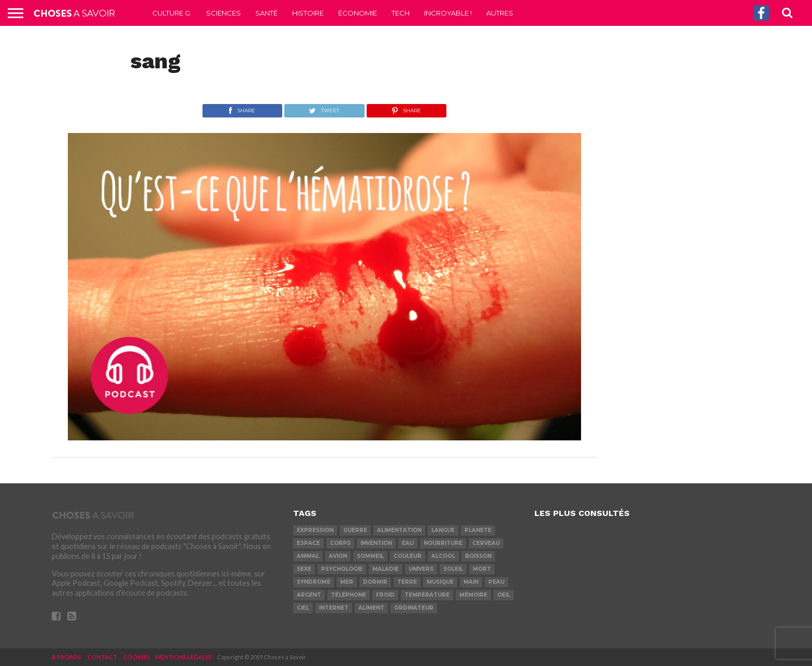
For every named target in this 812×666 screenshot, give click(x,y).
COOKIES (136, 657)
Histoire (308, 13)
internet (334, 608)
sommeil (370, 556)
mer (347, 582)
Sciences (223, 13)
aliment (371, 608)
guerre (355, 530)
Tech (401, 13)
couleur (408, 556)
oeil (504, 595)
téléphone (349, 595)
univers (421, 569)
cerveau (486, 543)
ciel (303, 608)
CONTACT (102, 657)
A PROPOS (67, 657)
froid (385, 595)
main (471, 582)
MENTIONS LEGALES (184, 657)
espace (308, 543)
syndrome (314, 582)
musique (440, 582)
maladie (386, 569)
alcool (443, 556)
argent (309, 595)
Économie (358, 13)
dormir (375, 582)
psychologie (342, 569)
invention (376, 543)
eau (408, 543)
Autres (500, 13)
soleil (453, 569)
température (427, 595)
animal (308, 556)
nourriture (443, 543)
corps (340, 543)
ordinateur (414, 608)
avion (338, 556)
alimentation (399, 530)
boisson (478, 556)
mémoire (473, 595)
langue (443, 530)
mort (482, 569)
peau (496, 582)
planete (478, 530)
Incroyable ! (448, 13)
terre (407, 582)
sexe (304, 569)
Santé (266, 13)
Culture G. (172, 13)
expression (315, 530)
